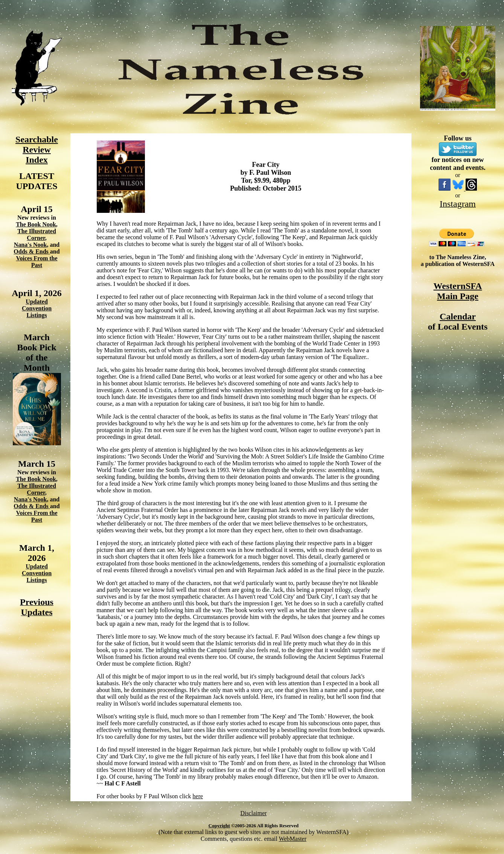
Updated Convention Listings (37, 308)
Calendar (458, 316)
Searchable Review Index (37, 150)
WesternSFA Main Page (458, 291)
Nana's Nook (30, 245)
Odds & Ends (32, 251)
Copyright (219, 826)
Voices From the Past (37, 262)
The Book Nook (36, 224)
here (198, 796)
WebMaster (293, 839)
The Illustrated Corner (37, 235)
